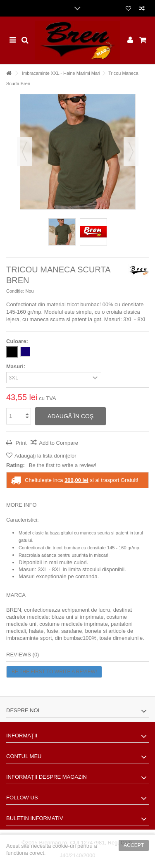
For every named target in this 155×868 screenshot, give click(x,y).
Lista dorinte (128, 9)
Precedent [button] (24, 152)
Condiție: (15, 291)
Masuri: (17, 366)
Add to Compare (58, 443)
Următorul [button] (131, 152)
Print (20, 443)
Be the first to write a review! (63, 465)
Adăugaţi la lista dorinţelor (45, 456)
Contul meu (24, 756)
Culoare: (18, 341)
